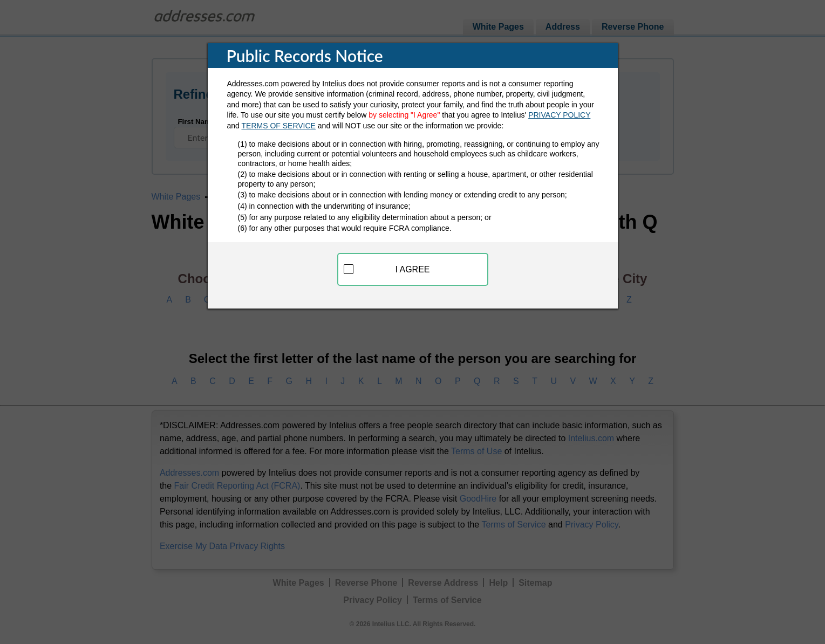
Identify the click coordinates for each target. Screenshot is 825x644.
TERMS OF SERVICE (279, 126)
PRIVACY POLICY (559, 115)
